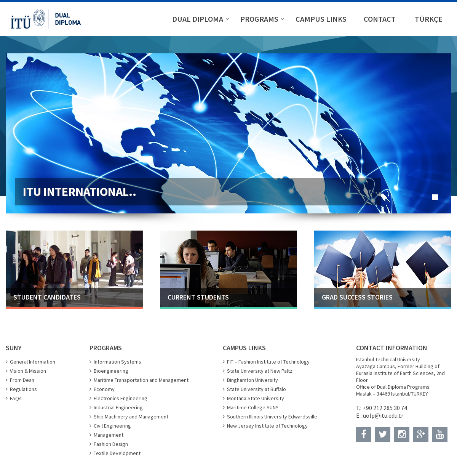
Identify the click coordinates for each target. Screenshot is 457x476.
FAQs (16, 398)
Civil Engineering (112, 426)
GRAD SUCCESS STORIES (357, 297)
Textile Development (117, 453)
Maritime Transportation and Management (141, 380)
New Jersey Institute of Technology (267, 426)
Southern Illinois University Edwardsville (272, 417)
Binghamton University (252, 380)
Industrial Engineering (118, 407)
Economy (104, 389)
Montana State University (256, 398)
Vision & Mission (28, 371)
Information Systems (117, 362)
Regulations (23, 389)
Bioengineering (111, 371)
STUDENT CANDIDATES (47, 297)
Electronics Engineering (121, 398)
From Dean (22, 380)
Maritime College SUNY (253, 407)
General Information (33, 362)
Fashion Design (111, 444)
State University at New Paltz (260, 371)
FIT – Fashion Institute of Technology (268, 362)
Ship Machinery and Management (131, 417)
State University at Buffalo (256, 389)
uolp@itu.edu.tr (383, 415)
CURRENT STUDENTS (198, 297)
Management (109, 435)
